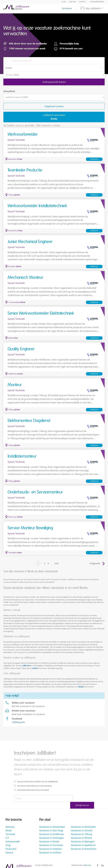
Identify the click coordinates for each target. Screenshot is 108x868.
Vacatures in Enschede (51, 840)
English (87, 861)
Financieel (11, 844)
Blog (64, 2)
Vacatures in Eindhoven (52, 829)
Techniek (10, 829)
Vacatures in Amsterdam (52, 822)
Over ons (72, 2)
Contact (82, 2)
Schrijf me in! (84, 800)
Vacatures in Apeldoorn (83, 840)
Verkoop (10, 822)
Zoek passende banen (54, 82)
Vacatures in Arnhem (50, 848)
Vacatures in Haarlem (51, 844)
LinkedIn (103, 860)
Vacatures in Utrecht (82, 826)
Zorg (8, 840)
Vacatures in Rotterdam (83, 822)
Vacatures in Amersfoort (84, 844)
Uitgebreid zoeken (54, 106)
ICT (7, 833)
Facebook (98, 860)
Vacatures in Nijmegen (83, 837)
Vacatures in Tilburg (81, 829)
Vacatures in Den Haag (51, 826)
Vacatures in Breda (49, 837)
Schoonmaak (13, 837)
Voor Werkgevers (97, 2)
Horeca (9, 848)
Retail (9, 826)
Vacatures (67, 8)
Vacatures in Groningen (52, 833)
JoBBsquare (18, 724)
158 (56, 565)
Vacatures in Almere (81, 833)
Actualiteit (9, 91)
